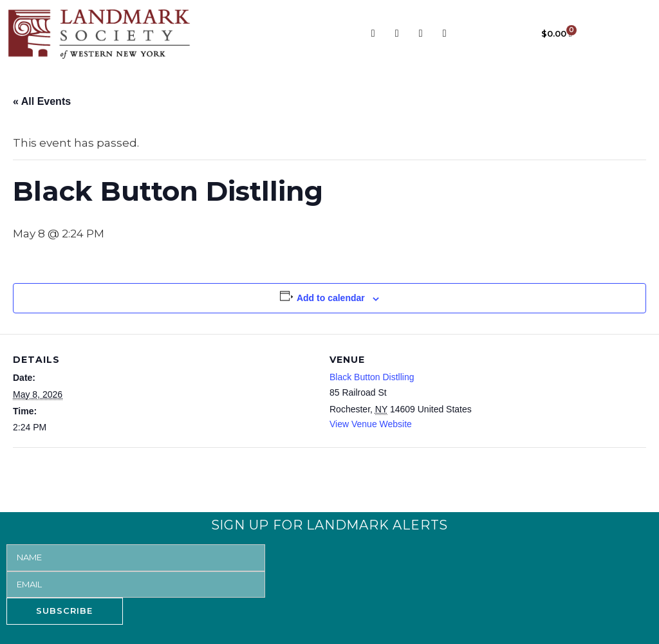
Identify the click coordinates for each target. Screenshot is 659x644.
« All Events (42, 101)
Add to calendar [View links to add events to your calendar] (331, 298)
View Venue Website (371, 424)
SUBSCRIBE (64, 611)
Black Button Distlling (372, 377)
